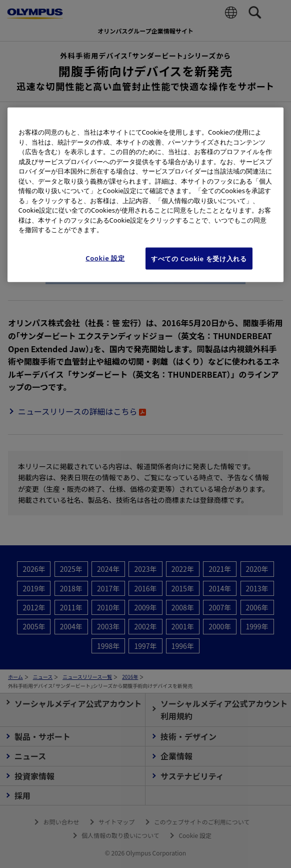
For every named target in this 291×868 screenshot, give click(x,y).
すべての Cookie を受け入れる (199, 259)
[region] (146, 195)
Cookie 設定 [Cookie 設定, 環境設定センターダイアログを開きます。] (105, 258)
